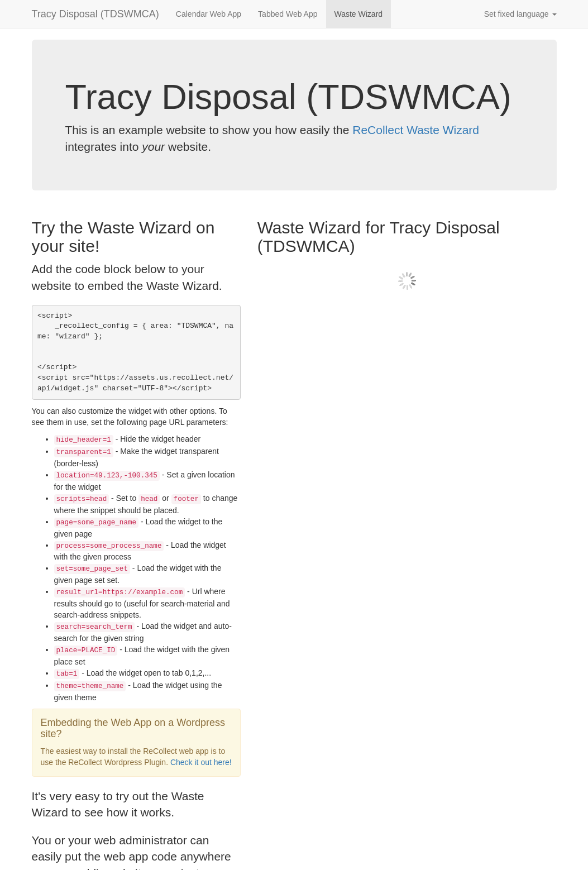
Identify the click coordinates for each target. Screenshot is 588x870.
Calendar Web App (209, 14)
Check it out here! (201, 762)
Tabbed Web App (288, 14)
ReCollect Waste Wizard (416, 130)
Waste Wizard (359, 14)
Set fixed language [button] (520, 14)
